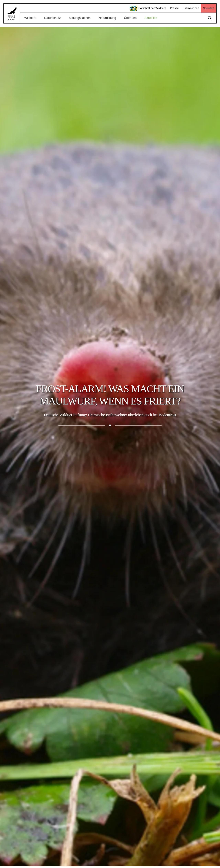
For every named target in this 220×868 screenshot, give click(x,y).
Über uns (130, 18)
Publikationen (191, 8)
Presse (174, 8)
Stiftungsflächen (80, 18)
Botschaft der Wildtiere (148, 8)
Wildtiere (30, 18)
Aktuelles (151, 18)
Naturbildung (107, 18)
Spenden (208, 8)
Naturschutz (52, 18)
